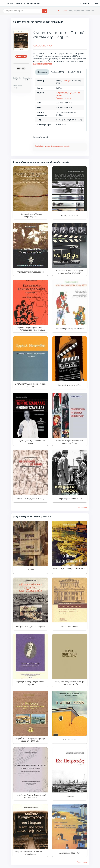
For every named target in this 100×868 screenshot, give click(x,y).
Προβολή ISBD (75, 72)
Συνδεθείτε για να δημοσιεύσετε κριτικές (52, 146)
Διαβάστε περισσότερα (42, 64)
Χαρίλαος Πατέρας (43, 46)
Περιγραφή (42, 72)
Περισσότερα (82, 508)
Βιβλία (64, 11)
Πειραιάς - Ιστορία (64, 98)
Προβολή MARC (57, 72)
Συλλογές (67, 81)
